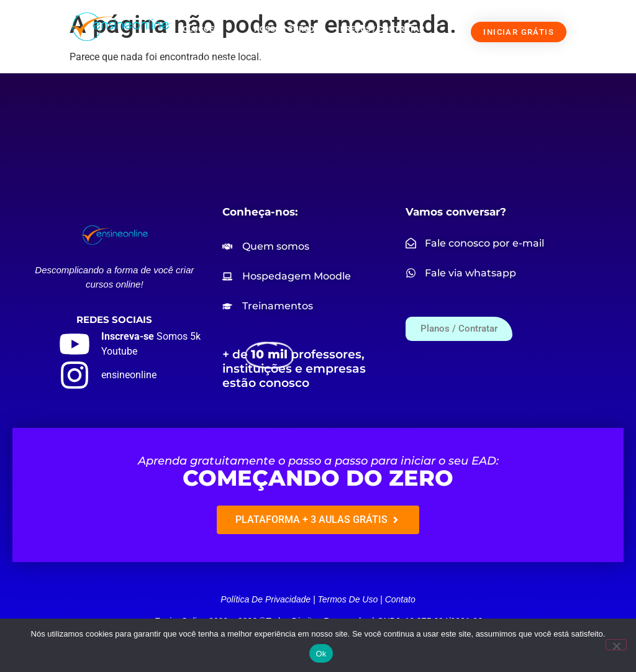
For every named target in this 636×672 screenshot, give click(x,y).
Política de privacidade (266, 599)
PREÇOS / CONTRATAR (382, 29)
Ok (321, 654)
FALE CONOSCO (209, 62)
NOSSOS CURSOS (287, 29)
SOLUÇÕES (205, 30)
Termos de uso (348, 599)
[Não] (616, 645)
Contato (400, 599)
